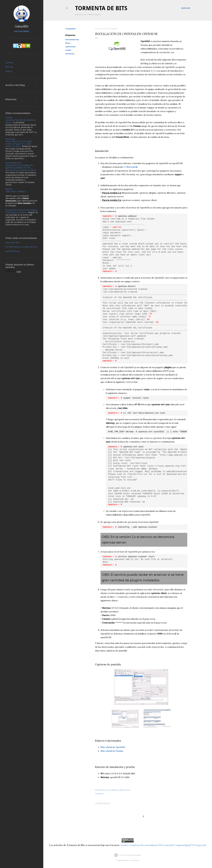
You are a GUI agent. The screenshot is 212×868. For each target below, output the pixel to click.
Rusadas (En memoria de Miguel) (21, 210)
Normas (9, 67)
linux (68, 43)
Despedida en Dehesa (16, 212)
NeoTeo (9, 189)
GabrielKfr (22, 26)
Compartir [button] (71, 29)
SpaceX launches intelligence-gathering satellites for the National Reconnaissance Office (20, 168)
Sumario (9, 63)
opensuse (70, 47)
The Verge (10, 139)
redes (68, 50)
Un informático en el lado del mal (21, 247)
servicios (70, 54)
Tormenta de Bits (101, 8)
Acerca (9, 71)
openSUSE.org (12, 251)
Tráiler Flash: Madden (15, 192)
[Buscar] (186, 8)
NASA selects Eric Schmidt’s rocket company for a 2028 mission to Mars (19, 144)
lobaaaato (135, 860)
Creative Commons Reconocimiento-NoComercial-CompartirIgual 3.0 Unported (163, 845)
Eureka (9, 118)
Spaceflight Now (13, 163)
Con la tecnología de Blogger (128, 855)
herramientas (72, 40)
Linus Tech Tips (13, 243)
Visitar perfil (22, 31)
